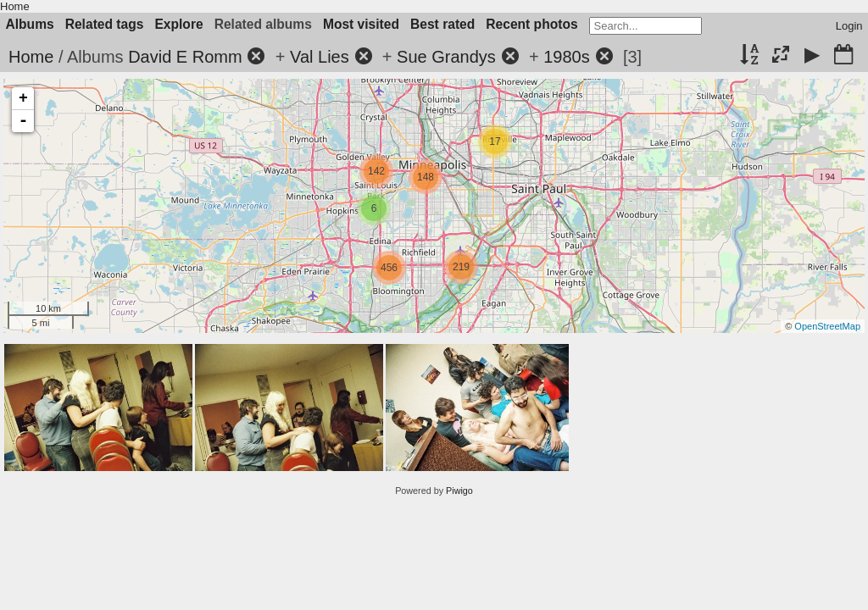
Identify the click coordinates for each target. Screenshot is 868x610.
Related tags (105, 24)
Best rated (442, 24)
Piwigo (459, 491)
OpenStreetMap (827, 326)
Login (849, 26)
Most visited (361, 24)
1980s (567, 57)
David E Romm (185, 57)
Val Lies (320, 57)
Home (15, 6)
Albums (30, 24)
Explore (178, 24)
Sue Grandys (446, 57)
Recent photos (531, 24)
